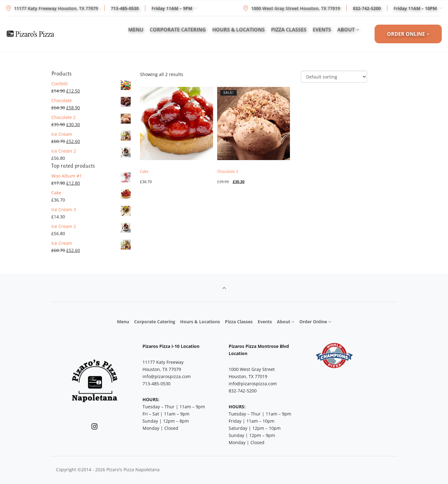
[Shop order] (334, 77)
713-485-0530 (125, 8)
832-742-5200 (367, 8)
